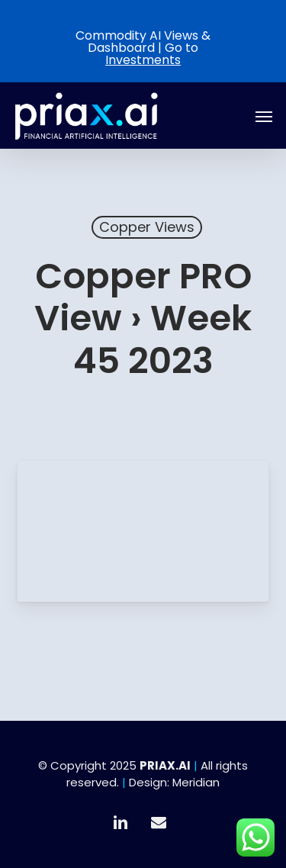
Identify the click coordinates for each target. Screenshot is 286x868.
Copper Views (147, 227)
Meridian (196, 782)
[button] (264, 116)
